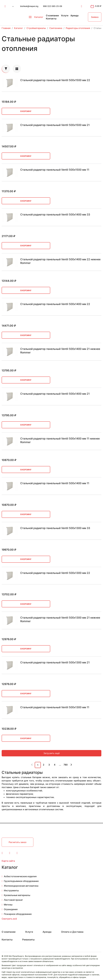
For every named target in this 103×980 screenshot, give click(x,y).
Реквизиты (28, 940)
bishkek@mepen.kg (29, 6)
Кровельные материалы (17, 895)
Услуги (65, 15)
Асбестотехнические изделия (20, 876)
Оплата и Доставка (72, 932)
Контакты (51, 19)
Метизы (8, 905)
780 (66, 765)
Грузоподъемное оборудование (21, 881)
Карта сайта (8, 861)
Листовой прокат (13, 900)
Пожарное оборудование (18, 914)
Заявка (95, 17)
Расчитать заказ (18, 842)
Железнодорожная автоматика (21, 886)
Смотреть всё (9, 919)
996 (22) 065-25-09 (53, 6)
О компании (52, 15)
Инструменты (11, 890)
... (60, 765)
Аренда (74, 15)
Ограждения (11, 909)
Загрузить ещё (51, 753)
